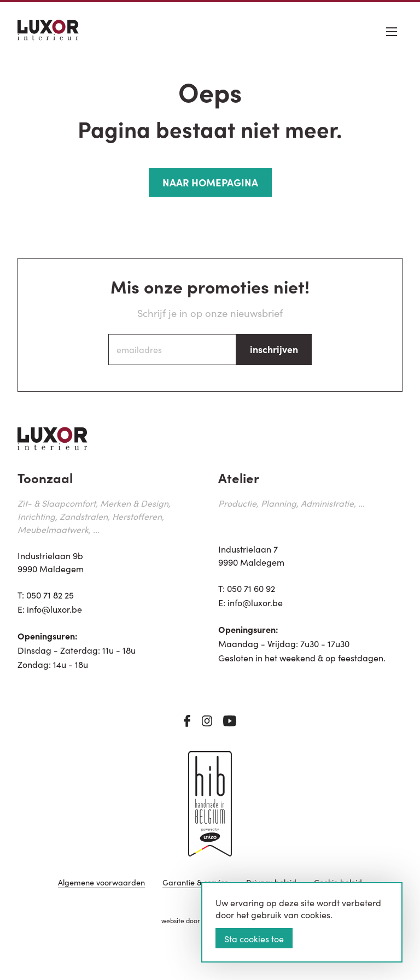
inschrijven (274, 349)
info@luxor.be (54, 609)
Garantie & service (196, 883)
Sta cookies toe (254, 938)
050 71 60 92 (251, 588)
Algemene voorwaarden (101, 883)
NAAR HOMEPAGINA (210, 182)
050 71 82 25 (50, 595)
